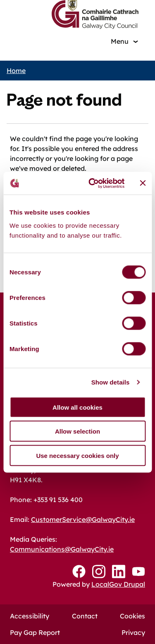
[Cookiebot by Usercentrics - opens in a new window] (92, 183)
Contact (85, 616)
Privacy (133, 632)
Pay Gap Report (35, 632)
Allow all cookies (77, 407)
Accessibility (30, 616)
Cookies (132, 616)
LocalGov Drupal (118, 584)
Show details (111, 382)
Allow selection (77, 431)
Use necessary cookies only (77, 455)
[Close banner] (143, 183)
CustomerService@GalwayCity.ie (83, 519)
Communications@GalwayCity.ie (62, 549)
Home (16, 71)
